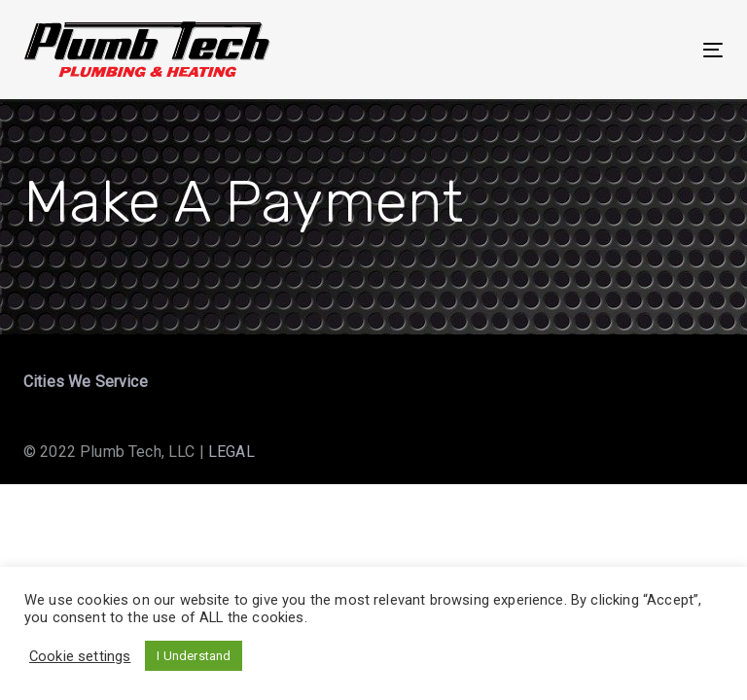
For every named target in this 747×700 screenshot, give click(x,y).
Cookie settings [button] (80, 656)
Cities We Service (86, 382)
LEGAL (231, 452)
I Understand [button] (194, 656)
